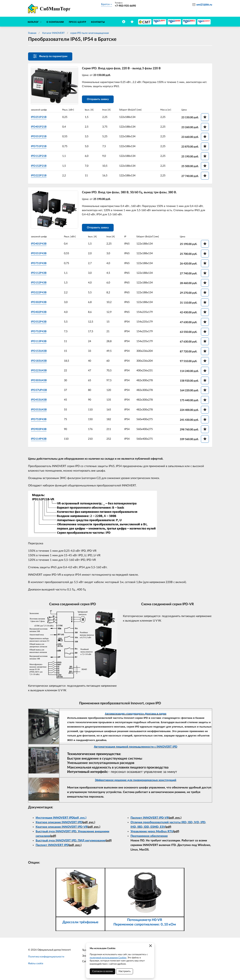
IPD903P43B (39, 430)
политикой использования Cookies (108, 958)
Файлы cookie (36, 965)
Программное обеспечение (149, 837)
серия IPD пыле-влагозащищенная (89, 33)
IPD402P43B (39, 313)
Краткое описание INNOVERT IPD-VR (62, 828)
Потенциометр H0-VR (145, 921)
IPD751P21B (39, 146)
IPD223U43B (40, 372)
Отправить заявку (99, 100)
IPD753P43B (39, 420)
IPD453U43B (40, 401)
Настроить (125, 971)
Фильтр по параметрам (50, 56)
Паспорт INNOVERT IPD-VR (150, 819)
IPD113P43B (39, 342)
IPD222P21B (39, 176)
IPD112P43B (39, 274)
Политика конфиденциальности (46, 958)
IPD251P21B (39, 117)
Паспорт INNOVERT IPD (52, 846)
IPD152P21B (39, 166)
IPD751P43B (39, 264)
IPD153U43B (40, 352)
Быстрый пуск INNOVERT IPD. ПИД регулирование (71, 842)
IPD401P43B (39, 245)
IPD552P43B (39, 323)
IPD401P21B (39, 127)
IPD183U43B (40, 362)
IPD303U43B (40, 381)
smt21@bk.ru (204, 5)
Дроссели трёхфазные (80, 923)
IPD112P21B (39, 156)
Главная (32, 33)
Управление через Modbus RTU (152, 832)
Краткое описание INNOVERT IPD (59, 823)
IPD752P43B (39, 332)
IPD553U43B (40, 410)
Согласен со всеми (102, 971)
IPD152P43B (39, 284)
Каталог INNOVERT (53, 33)
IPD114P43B (39, 440)
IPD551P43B (39, 254)
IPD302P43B (39, 303)
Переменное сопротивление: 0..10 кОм (145, 926)
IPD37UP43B (40, 391)
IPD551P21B (39, 137)
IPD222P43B (39, 294)
